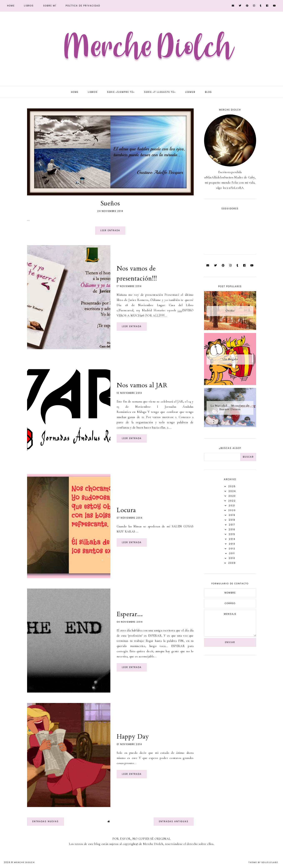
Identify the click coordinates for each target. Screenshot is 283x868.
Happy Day (133, 737)
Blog (208, 92)
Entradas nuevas (46, 821)
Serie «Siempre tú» (121, 92)
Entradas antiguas (174, 821)
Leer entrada (110, 230)
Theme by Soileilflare (263, 862)
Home (11, 6)
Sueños (110, 203)
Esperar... (130, 614)
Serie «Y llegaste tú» (160, 92)
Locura (126, 510)
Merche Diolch (24, 862)
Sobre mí (50, 6)
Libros (29, 6)
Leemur (190, 92)
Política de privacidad (83, 6)
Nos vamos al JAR (142, 385)
